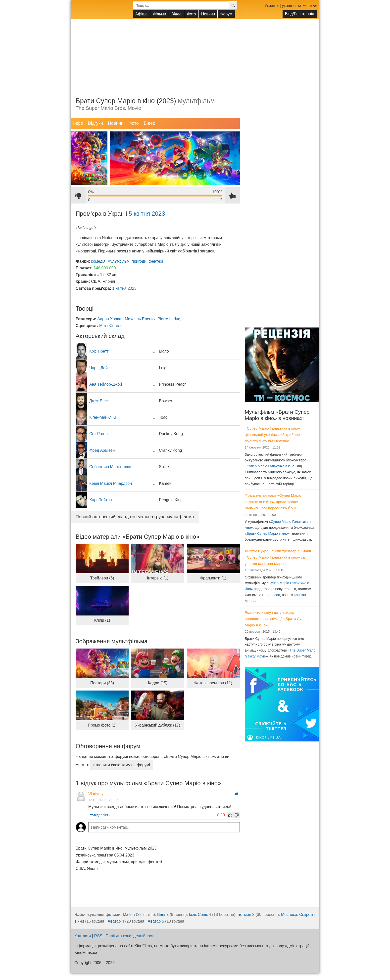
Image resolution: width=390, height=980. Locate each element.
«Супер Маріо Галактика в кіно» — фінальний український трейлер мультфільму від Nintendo (275, 435)
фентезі (156, 261)
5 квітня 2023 (147, 214)
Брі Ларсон (271, 595)
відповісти (100, 815)
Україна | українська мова (291, 6)
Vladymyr (96, 794)
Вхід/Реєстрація (300, 14)
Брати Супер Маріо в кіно (267, 533)
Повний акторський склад (135, 517)
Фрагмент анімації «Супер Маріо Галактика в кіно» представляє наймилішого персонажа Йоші (273, 502)
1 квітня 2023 (124, 288)
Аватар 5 (156, 921)
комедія (98, 261)
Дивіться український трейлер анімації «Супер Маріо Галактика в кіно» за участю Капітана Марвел (278, 557)
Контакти (83, 936)
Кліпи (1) (102, 620)
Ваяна (163, 915)
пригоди (139, 261)
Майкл (129, 915)
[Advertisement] (195, 53)
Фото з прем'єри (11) (213, 683)
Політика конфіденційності (130, 936)
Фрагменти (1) (213, 578)
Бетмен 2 (246, 915)
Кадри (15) (158, 683)
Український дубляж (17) (158, 725)
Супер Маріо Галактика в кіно (271, 466)
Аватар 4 (116, 921)
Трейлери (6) (102, 578)
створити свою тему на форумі (122, 765)
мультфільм (119, 261)
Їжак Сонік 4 (200, 915)
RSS (98, 936)
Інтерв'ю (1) (158, 578)
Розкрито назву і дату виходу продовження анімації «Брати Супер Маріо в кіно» (276, 619)
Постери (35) (102, 683)
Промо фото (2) (102, 725)
